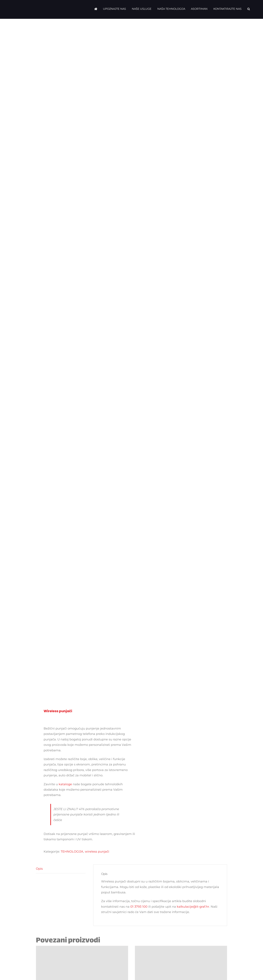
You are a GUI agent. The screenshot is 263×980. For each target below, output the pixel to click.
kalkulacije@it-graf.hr (193, 907)
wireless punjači (97, 852)
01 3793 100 (139, 907)
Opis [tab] (39, 869)
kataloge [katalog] (65, 784)
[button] (249, 9)
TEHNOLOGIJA (72, 852)
